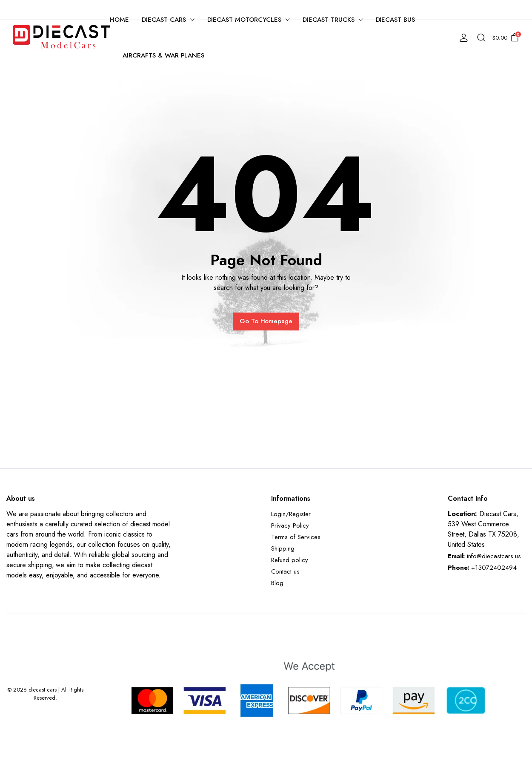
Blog (277, 583)
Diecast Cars (164, 20)
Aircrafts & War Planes (163, 55)
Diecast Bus (396, 20)
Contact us (285, 571)
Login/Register (291, 514)
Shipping (283, 548)
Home (119, 20)
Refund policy (290, 560)
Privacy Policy (290, 525)
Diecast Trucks (329, 20)
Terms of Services (296, 537)
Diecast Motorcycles (244, 20)
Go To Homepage (266, 321)
